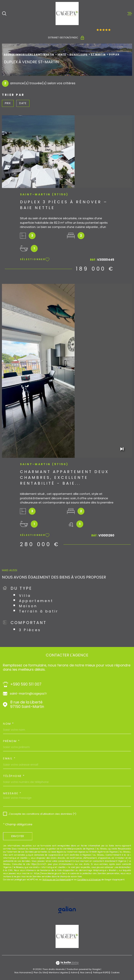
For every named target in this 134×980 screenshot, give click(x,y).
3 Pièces (30, 630)
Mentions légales (58, 972)
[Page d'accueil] (67, 13)
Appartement (36, 601)
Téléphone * (14, 776)
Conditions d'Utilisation (89, 880)
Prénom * (11, 741)
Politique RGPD (101, 972)
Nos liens (85, 972)
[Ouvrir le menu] (130, 13)
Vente (62, 55)
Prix (8, 103)
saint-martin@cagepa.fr (28, 694)
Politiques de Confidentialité (57, 880)
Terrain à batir (39, 611)
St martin (98, 55)
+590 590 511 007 (26, 684)
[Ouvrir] (4, 13)
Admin (74, 972)
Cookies (115, 973)
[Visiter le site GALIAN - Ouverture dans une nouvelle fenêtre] (67, 910)
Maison (28, 606)
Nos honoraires (23, 972)
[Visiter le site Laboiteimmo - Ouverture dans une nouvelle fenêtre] (67, 963)
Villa (25, 596)
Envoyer (18, 836)
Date (23, 103)
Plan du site (40, 972)
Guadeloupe (78, 55)
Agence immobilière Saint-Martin (29, 55)
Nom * (9, 724)
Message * (12, 793)
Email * (9, 758)
